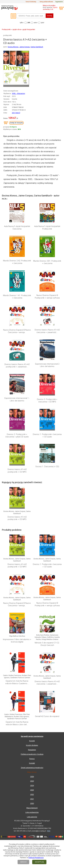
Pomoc (32, 759)
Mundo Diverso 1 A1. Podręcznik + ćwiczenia (17, 297)
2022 (32, 794)
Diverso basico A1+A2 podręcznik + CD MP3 (17, 471)
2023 (32, 790)
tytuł (43, 23)
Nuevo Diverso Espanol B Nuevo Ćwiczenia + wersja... (17, 331)
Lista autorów (32, 817)
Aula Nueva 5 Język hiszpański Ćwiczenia (17, 228)
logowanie (59, 2)
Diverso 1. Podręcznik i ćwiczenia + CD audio (47, 436)
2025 (32, 781)
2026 (32, 777)
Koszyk (32, 741)
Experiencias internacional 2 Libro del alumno (47, 365)
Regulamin (32, 750)
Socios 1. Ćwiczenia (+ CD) (47, 467)
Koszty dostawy (32, 745)
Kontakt (32, 763)
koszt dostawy (31, 2)
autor (36, 23)
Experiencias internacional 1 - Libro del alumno (17, 399)
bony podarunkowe (46, 2)
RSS (49, 831)
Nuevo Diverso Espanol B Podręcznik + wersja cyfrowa (47, 297)
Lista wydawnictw (32, 812)
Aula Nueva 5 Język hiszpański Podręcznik (47, 228)
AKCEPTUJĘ (39, 862)
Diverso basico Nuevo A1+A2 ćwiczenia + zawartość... (47, 331)
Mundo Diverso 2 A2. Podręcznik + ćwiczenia (17, 262)
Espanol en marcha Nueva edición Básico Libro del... (17, 723)
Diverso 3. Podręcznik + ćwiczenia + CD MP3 (47, 401)
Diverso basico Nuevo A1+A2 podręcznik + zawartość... (17, 366)
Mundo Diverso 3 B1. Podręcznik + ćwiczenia (47, 262)
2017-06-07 (16, 113)
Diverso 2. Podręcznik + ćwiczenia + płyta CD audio (17, 436)
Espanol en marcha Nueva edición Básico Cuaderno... (17, 682)
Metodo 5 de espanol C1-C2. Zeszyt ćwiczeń (47, 644)
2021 (32, 799)
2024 (32, 786)
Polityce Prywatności (36, 858)
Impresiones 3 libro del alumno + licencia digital (17, 641)
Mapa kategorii (32, 808)
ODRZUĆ (23, 862)
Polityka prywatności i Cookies (32, 754)
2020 (32, 803)
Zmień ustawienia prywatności (32, 768)
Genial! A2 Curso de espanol (47, 716)
